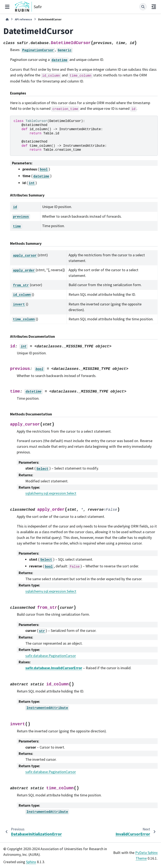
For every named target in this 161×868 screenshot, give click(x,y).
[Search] (143, 7)
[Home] (7, 19)
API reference (23, 19)
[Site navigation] (7, 7)
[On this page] (154, 7)
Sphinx (31, 862)
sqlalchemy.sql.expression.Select (51, 493)
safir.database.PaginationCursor (51, 656)
